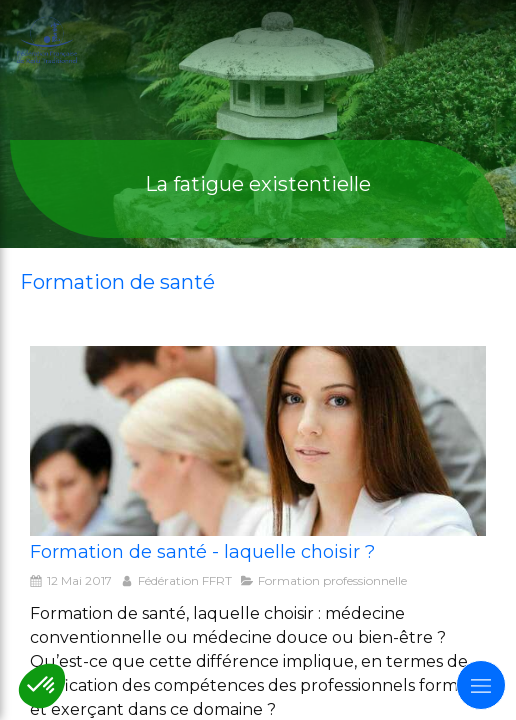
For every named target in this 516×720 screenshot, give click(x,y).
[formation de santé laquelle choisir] (258, 441)
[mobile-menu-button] (481, 685)
